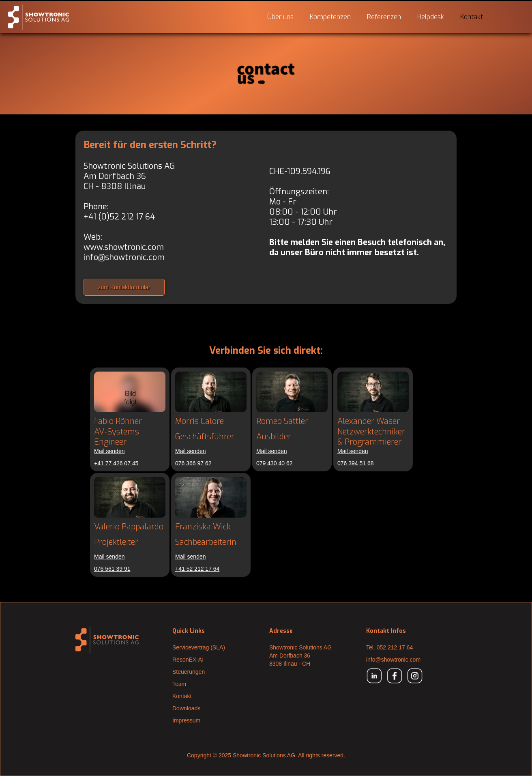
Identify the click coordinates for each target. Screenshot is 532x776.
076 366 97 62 (193, 463)
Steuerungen (189, 672)
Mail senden (109, 451)
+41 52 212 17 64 (197, 569)
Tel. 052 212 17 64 (389, 647)
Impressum (186, 720)
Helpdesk (431, 17)
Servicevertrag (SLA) (199, 647)
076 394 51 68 (356, 463)
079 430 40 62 (275, 463)
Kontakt (472, 17)
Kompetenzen (330, 17)
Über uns (280, 17)
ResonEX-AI (188, 660)
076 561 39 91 (112, 569)
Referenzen (384, 17)
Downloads (186, 708)
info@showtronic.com (124, 257)
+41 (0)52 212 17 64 (119, 217)
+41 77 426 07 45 (116, 463)
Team (179, 684)
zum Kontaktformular (124, 287)
